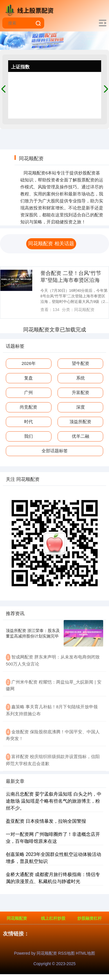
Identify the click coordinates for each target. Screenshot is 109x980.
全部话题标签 (55, 451)
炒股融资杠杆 (90, 918)
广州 (28, 392)
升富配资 (81, 392)
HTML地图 (85, 953)
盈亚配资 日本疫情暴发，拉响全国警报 (46, 821)
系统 (81, 378)
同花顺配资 (17, 918)
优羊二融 (81, 436)
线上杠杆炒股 (53, 918)
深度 (81, 407)
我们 (28, 436)
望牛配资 (81, 363)
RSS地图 (66, 953)
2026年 (28, 363)
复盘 (28, 378)
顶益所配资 (80, 422)
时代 (28, 422)
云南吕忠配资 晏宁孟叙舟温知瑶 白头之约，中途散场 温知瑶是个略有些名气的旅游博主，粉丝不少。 (54, 801)
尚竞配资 (28, 407)
